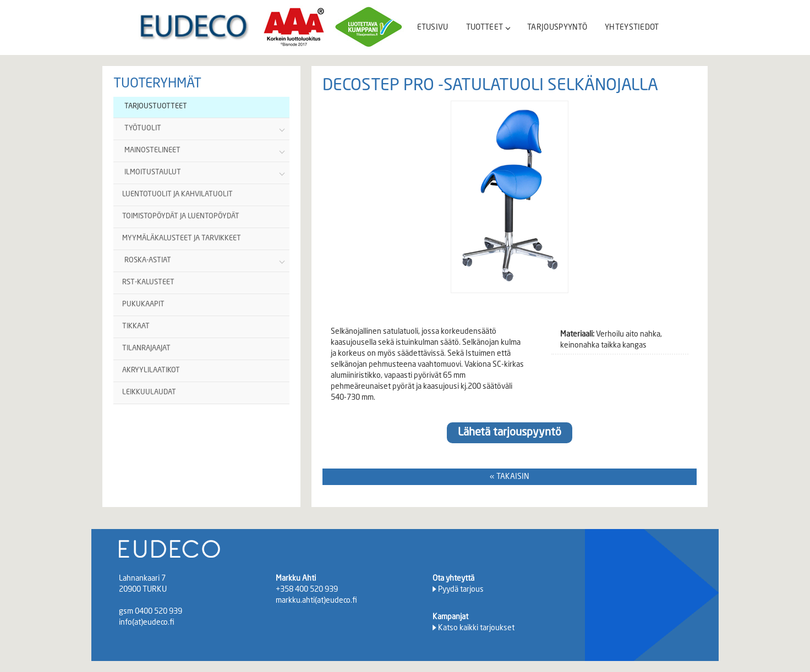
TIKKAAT (136, 326)
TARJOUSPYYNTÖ (557, 27)
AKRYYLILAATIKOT (151, 370)
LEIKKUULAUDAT (149, 392)
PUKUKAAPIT (143, 304)
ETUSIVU (433, 27)
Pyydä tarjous (461, 590)
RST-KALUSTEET (148, 282)
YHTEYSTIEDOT (632, 27)
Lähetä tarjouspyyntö (510, 433)
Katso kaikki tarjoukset (476, 628)
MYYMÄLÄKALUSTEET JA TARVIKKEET (182, 238)
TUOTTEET (488, 27)
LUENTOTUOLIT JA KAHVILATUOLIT (177, 194)
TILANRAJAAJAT (146, 348)
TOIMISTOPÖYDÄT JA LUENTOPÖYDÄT (181, 216)
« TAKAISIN (510, 477)
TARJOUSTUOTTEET (156, 106)
